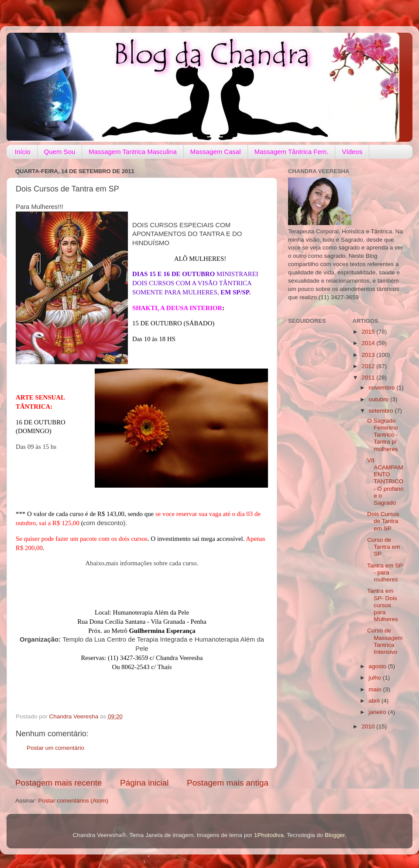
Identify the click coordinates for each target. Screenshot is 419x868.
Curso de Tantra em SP (383, 547)
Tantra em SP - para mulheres (385, 572)
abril (375, 701)
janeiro (378, 712)
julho (376, 678)
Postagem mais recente (58, 783)
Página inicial (144, 783)
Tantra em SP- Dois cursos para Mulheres (383, 605)
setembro (382, 411)
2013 (369, 355)
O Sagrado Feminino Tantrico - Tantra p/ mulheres (383, 435)
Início (23, 152)
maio (376, 689)
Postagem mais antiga (228, 783)
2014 (369, 343)
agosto (378, 666)
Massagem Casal (216, 152)
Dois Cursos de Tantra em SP (383, 521)
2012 (369, 366)
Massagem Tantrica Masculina (132, 152)
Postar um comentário (55, 748)
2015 (369, 332)
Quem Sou (60, 152)
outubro (380, 399)
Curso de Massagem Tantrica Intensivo (385, 641)
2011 (369, 378)
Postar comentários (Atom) (74, 801)
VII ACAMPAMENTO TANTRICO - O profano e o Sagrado (385, 482)
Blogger (335, 835)
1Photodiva (269, 835)
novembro (383, 388)
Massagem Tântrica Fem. (292, 152)
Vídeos (352, 152)
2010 (369, 726)
